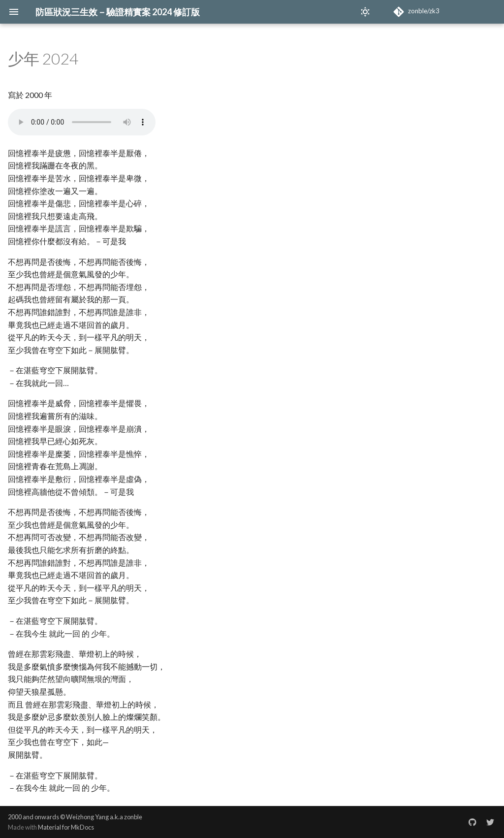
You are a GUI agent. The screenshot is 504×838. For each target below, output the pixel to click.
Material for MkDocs (66, 827)
